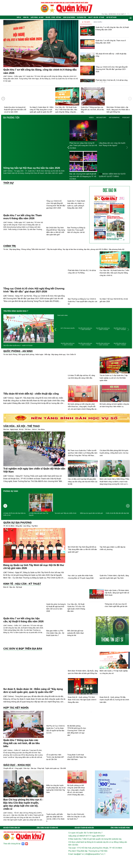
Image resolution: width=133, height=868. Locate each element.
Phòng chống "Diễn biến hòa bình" (33, 251)
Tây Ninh (35, 527)
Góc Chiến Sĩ (71, 356)
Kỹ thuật (19, 589)
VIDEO (91, 119)
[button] (130, 100)
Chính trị (29, 18)
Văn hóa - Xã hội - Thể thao (56, 18)
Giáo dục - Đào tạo (30, 770)
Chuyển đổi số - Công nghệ (13, 770)
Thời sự (22, 18)
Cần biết (63, 770)
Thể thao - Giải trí (31, 431)
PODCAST (126, 119)
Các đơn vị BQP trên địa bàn (23, 650)
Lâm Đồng (27, 527)
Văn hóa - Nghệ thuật (11, 431)
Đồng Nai (19, 527)
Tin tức (6, 251)
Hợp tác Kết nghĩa (114, 18)
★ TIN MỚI (86, 24)
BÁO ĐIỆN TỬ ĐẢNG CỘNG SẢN (12, 829)
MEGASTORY (101, 119)
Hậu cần (12, 589)
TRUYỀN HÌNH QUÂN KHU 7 (16, 313)
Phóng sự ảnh (11, 493)
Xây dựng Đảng (15, 251)
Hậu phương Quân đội (117, 251)
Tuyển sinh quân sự (52, 770)
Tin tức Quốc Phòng (10, 356)
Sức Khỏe (41, 431)
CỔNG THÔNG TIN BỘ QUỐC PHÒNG (120, 829)
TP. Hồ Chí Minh (9, 527)
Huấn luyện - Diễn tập (43, 356)
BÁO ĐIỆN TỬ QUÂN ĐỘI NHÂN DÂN (84, 829)
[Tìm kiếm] (128, 14)
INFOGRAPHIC (114, 119)
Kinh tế (6, 589)
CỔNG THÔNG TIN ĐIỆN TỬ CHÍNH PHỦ (47, 829)
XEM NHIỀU (98, 24)
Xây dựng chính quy (58, 356)
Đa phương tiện (85, 18)
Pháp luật (41, 770)
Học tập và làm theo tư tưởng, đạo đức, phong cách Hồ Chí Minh (85, 251)
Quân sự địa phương (72, 18)
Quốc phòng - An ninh (40, 18)
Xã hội (21, 431)
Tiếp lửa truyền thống (54, 251)
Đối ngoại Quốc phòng (26, 356)
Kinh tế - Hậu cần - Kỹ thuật (99, 18)
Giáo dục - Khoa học (17, 767)
